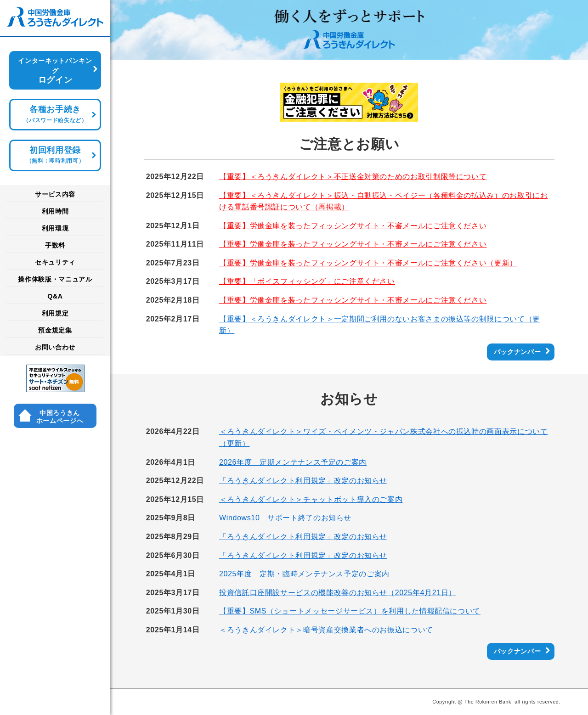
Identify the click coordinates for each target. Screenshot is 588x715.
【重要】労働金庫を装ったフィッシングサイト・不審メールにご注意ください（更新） (368, 263)
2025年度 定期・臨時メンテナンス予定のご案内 (304, 574)
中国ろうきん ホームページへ (60, 417)
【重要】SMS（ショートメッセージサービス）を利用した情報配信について (350, 611)
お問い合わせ (55, 347)
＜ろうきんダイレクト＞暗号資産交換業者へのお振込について (326, 630)
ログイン (55, 71)
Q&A (55, 296)
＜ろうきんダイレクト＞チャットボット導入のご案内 (311, 499)
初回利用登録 (55, 155)
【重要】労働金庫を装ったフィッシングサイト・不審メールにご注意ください (353, 226)
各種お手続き (55, 114)
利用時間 (55, 211)
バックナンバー (517, 352)
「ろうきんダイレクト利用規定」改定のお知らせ (303, 481)
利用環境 (55, 228)
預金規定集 (55, 330)
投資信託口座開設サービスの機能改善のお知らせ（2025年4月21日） (338, 593)
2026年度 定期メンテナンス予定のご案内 (293, 462)
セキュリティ (55, 262)
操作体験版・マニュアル (55, 279)
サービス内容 (55, 194)
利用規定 (55, 313)
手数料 (55, 245)
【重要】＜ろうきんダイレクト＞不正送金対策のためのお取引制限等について (353, 177)
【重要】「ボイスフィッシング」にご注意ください (307, 281)
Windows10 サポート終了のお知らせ (285, 518)
